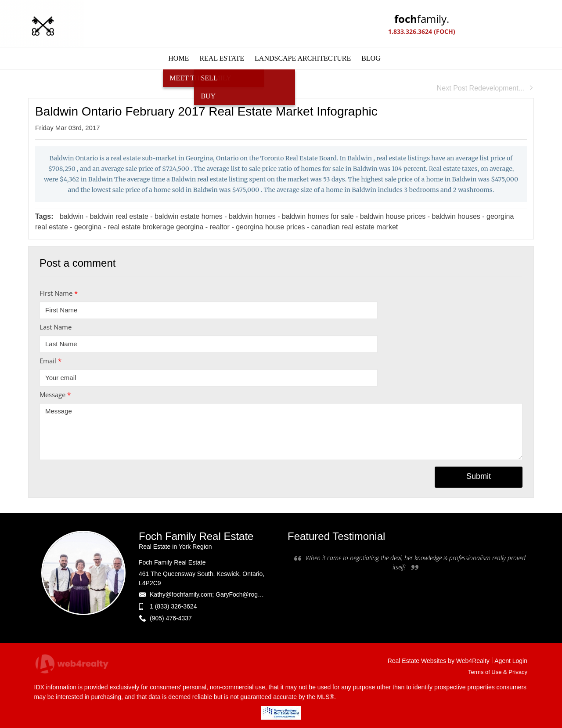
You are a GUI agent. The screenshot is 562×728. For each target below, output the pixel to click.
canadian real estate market (355, 227)
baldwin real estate (119, 216)
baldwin (72, 216)
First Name (59, 293)
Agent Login (511, 661)
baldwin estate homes (189, 216)
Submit (479, 476)
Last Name (56, 327)
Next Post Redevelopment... (485, 88)
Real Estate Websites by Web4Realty (439, 661)
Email (50, 361)
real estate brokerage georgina (155, 227)
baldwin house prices (394, 216)
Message (55, 395)
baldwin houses (456, 216)
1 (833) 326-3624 (173, 606)
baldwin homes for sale (318, 216)
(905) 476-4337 (171, 618)
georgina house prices (270, 227)
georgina (88, 227)
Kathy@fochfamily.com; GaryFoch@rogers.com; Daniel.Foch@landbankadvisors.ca (264, 594)
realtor (220, 227)
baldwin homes (252, 216)
